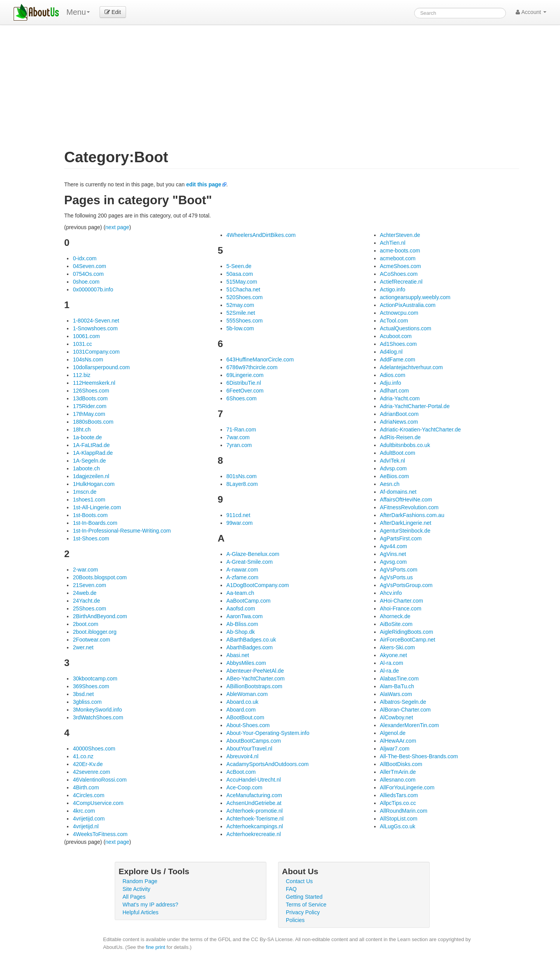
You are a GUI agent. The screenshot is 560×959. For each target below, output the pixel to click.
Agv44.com (394, 546)
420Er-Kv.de (88, 764)
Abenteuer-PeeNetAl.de (255, 671)
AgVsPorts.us (396, 577)
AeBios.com (395, 476)
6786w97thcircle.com (252, 367)
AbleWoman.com (247, 694)
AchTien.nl (393, 243)
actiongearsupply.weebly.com (415, 297)
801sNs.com (241, 476)
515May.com (242, 282)
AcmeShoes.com (401, 266)
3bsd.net (83, 694)
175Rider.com (89, 406)
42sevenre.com (91, 772)
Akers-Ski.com (397, 647)
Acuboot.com (396, 336)
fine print (156, 947)
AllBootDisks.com (401, 764)
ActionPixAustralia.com (408, 305)
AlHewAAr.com (398, 741)
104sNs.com (88, 359)
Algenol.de (393, 733)
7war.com (238, 437)
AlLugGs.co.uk (398, 826)
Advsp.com (393, 468)
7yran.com (239, 445)
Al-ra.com (392, 663)
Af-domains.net (398, 492)
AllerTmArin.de (398, 772)
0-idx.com (85, 258)
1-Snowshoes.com (95, 328)
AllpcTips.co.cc (398, 803)
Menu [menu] (78, 12)
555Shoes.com (244, 321)
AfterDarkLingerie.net (406, 523)
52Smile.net (241, 313)
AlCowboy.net (396, 717)
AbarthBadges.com (249, 647)
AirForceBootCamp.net (408, 640)
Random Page (140, 881)
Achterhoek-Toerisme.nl (255, 819)
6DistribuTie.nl (244, 383)
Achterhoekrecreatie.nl (254, 834)
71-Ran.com (241, 430)
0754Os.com (88, 274)
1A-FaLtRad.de (91, 445)
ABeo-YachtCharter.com (255, 678)
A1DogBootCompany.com (258, 585)
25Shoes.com (89, 608)
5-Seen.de (239, 266)
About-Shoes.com (248, 725)
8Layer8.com (242, 484)
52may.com (240, 305)
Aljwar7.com (395, 749)
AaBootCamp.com (248, 601)
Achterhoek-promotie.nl (255, 811)
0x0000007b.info (93, 289)
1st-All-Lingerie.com (97, 507)
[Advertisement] (292, 91)
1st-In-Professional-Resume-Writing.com (122, 531)
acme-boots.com (400, 251)
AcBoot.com (241, 772)
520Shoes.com (244, 297)
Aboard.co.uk (242, 702)
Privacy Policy (303, 912)
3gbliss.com (87, 702)
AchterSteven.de (400, 235)
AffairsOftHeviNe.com (406, 500)
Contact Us (299, 881)
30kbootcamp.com (95, 678)
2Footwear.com (91, 640)
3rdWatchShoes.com (98, 717)
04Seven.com (89, 266)
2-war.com (85, 570)
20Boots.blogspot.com (100, 577)
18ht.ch (82, 430)
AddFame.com (398, 359)
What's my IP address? (150, 905)
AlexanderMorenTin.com (409, 725)
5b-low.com (240, 328)
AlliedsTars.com (399, 795)
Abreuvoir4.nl (242, 756)
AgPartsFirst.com (401, 538)
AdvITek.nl (393, 461)
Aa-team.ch (240, 593)
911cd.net (238, 515)
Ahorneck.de (395, 616)
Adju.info (390, 383)
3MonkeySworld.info (97, 710)
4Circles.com (88, 795)
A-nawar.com (242, 570)
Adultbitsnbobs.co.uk (405, 445)
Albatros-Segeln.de (403, 702)
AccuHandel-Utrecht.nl (254, 780)
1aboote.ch (86, 468)
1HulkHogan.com (94, 484)
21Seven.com (89, 585)
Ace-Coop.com (244, 787)
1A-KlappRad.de (93, 453)
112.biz (81, 375)
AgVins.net (393, 554)
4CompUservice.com (98, 803)
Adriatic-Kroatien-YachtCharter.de (420, 430)
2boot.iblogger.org (94, 632)
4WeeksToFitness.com (100, 834)
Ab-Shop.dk (241, 632)
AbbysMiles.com (246, 663)
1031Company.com (96, 352)
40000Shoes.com (94, 749)
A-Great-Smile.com (249, 562)
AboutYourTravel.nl (249, 749)
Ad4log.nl (391, 352)
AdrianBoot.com (399, 414)
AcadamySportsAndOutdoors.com (268, 764)
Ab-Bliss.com (242, 624)
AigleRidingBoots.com (407, 632)
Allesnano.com (398, 780)
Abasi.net (238, 655)
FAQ (291, 889)
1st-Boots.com (90, 515)
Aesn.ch (390, 484)
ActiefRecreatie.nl (401, 282)
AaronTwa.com (244, 616)
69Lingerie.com (245, 375)
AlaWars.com (396, 694)
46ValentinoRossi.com (100, 780)
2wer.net (83, 647)
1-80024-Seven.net (96, 321)
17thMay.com (89, 414)
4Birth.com (86, 787)
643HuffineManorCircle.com (260, 359)
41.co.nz (83, 756)
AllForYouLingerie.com (407, 787)
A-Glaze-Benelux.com (253, 554)
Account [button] (531, 12)
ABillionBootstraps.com (254, 686)
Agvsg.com (393, 562)
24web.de (85, 593)
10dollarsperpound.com (101, 367)
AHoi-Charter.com (402, 601)
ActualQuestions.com (406, 328)
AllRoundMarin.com (404, 811)
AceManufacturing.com (254, 795)
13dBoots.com (90, 398)
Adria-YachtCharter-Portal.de (415, 406)
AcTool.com (394, 321)
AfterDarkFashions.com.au (412, 515)
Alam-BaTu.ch (397, 686)
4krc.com (84, 811)
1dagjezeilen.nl (91, 476)
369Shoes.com (91, 686)
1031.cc (82, 344)
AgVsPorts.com (399, 570)
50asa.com (240, 274)
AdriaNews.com (399, 422)
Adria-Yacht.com (400, 398)
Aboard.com (241, 710)
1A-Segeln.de (89, 461)
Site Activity (136, 889)
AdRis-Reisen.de (400, 437)
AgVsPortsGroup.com (406, 585)
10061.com (86, 336)
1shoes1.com (89, 500)
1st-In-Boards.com (95, 523)
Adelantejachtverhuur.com (411, 367)
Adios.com (393, 375)
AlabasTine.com (399, 678)
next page (117, 227)
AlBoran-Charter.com (405, 710)
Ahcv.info (391, 593)
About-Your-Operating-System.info (268, 733)
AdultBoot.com (398, 453)
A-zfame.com (242, 577)
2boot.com (85, 624)
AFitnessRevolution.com (409, 507)
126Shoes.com (91, 391)
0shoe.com (86, 282)
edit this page (204, 184)
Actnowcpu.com (399, 313)
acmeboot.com (398, 258)
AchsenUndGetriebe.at (254, 803)
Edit (113, 12)
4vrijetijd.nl (86, 826)
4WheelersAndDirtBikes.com (261, 235)
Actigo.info (393, 289)
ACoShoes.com (399, 274)
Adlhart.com (395, 391)
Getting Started (304, 897)
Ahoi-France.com (401, 608)
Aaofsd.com (241, 608)
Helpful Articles (141, 912)
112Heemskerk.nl (94, 383)
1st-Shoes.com (91, 538)
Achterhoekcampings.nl (255, 826)
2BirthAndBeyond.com (100, 616)
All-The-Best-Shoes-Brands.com (419, 756)
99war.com (240, 523)
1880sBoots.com (93, 422)
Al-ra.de (389, 671)
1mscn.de (85, 492)
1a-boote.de (87, 437)
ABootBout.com (245, 717)
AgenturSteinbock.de (405, 531)
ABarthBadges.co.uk (251, 640)
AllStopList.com (399, 819)
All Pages (134, 897)
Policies (295, 920)
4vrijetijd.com (89, 819)
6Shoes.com (241, 398)
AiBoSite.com (396, 624)
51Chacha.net (243, 289)
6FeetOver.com (245, 391)
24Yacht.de (86, 601)
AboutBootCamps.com (254, 741)
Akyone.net (394, 655)
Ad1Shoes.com (398, 344)
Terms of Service (306, 905)
